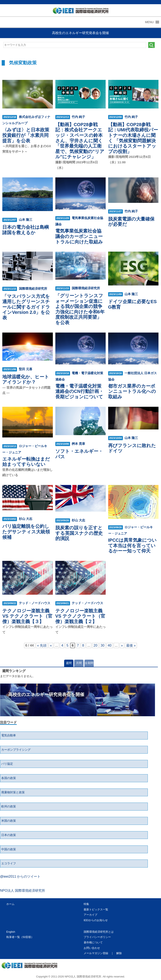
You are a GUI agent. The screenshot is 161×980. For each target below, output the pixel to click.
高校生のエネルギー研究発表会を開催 (80, 33)
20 (95, 645)
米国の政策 (9, 821)
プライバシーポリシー (97, 937)
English (11, 932)
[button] (149, 22)
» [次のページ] (122, 645)
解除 (119, 953)
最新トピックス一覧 (96, 909)
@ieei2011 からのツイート (20, 876)
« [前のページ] (51, 645)
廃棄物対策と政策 (13, 792)
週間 (69, 663)
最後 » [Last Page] (131, 645)
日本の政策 (9, 835)
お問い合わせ (92, 948)
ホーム (10, 904)
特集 (86, 904)
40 (110, 645)
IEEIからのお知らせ (96, 920)
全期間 (89, 663)
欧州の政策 (9, 806)
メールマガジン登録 (96, 953)
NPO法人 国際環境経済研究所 (23, 891)
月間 (79, 663)
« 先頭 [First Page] (42, 645)
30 (103, 645)
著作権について (93, 942)
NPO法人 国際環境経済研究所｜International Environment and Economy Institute (79, 12)
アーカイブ (90, 915)
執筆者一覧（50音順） (20, 937)
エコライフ (9, 863)
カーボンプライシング (16, 750)
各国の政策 (9, 778)
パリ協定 (7, 764)
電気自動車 (9, 735)
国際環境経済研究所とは (99, 932)
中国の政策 (9, 849)
